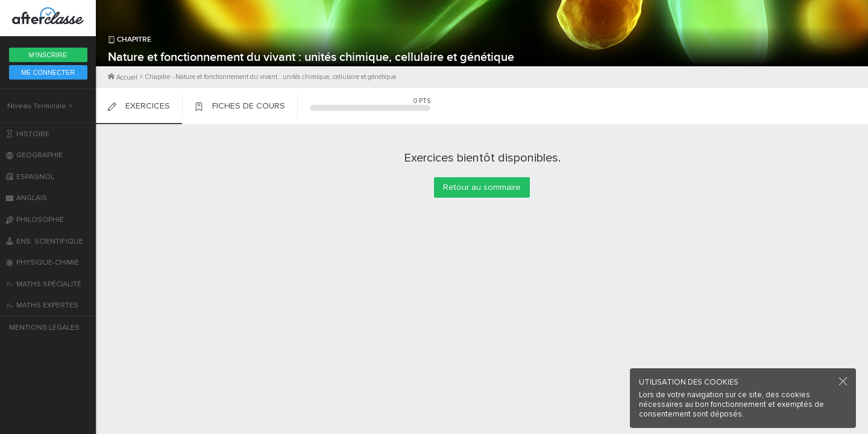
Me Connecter (48, 72)
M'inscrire (48, 55)
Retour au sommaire (482, 187)
